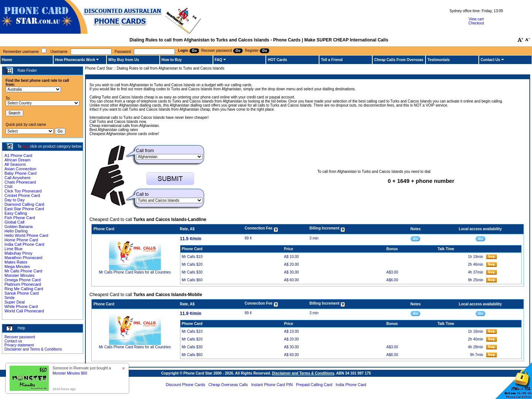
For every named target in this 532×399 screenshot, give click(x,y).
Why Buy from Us (124, 60)
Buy (26, 146)
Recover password (20, 337)
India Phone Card (351, 385)
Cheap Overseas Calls (228, 385)
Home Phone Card (21, 240)
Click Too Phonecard (23, 191)
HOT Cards (277, 60)
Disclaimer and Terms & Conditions (33, 349)
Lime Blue (13, 249)
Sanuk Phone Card (22, 293)
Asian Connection (20, 169)
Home (7, 60)
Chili (8, 187)
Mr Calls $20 (192, 264)
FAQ (219, 60)
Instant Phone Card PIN (272, 385)
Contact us (13, 341)
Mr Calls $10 (192, 257)
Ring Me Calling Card (24, 289)
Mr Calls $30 (192, 272)
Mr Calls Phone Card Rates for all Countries (135, 272)
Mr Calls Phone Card (23, 271)
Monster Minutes (19, 275)
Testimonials (438, 60)
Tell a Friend (332, 60)
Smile (10, 298)
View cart (476, 19)
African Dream (17, 160)
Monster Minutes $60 (70, 373)
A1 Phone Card (18, 155)
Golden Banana (18, 227)
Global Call (14, 222)
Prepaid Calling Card (314, 385)
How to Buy (172, 60)
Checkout (476, 23)
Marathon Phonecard (23, 258)
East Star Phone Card (24, 209)
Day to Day (14, 200)
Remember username (21, 52)
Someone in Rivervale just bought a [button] (82, 371)
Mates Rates (16, 262)
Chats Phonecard (20, 182)
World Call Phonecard (24, 311)
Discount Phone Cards (185, 385)
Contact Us (490, 60)
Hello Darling (16, 231)
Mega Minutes (17, 266)
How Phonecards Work (75, 60)
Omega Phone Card (23, 280)
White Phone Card (21, 306)
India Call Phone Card (24, 244)
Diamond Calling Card (24, 204)
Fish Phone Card (20, 218)
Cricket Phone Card (22, 195)
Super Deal (15, 302)
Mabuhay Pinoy (18, 253)
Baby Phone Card (21, 173)
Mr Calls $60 (192, 280)
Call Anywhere (17, 178)
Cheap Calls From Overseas (399, 60)
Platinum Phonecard (23, 284)
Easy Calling (16, 213)
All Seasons (15, 164)
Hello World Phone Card (26, 235)
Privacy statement (19, 345)
